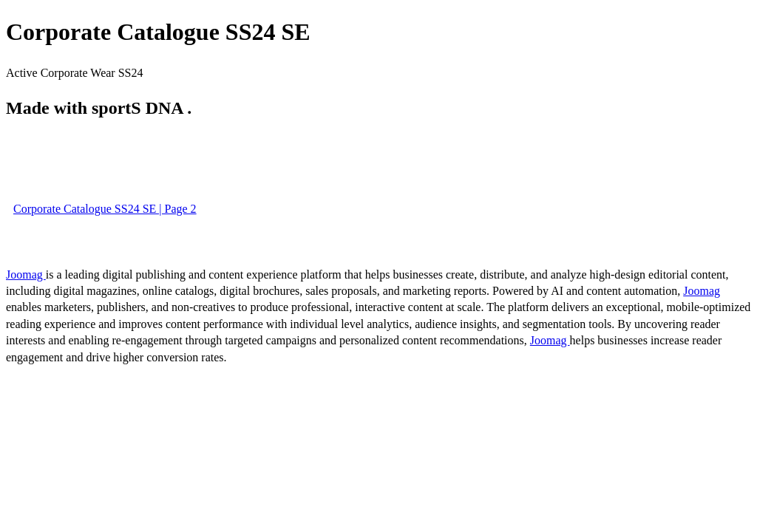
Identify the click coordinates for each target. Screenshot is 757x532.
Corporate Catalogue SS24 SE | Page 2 (105, 209)
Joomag (26, 274)
